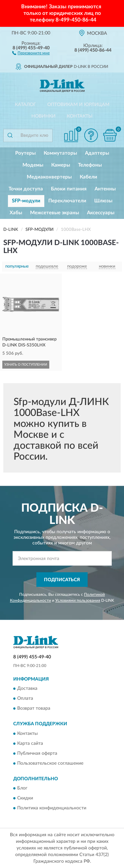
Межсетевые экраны (55, 213)
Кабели (88, 177)
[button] (31, 53)
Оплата (25, 699)
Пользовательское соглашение (50, 763)
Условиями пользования (78, 600)
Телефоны (90, 165)
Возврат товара (34, 709)
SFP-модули (26, 201)
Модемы (33, 165)
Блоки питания (69, 189)
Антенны (105, 189)
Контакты (80, 116)
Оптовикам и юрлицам (78, 105)
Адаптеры (97, 153)
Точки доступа (26, 189)
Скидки (25, 798)
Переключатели (67, 201)
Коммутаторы (60, 153)
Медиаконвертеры (49, 177)
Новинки (43, 116)
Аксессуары (101, 213)
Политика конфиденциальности (52, 808)
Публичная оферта (37, 753)
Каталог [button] (25, 105)
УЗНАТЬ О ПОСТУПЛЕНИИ (26, 365)
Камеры (61, 165)
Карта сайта (30, 743)
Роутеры (25, 153)
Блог (22, 788)
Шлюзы (103, 201)
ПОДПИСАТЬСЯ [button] (62, 580)
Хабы (16, 213)
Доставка (27, 689)
